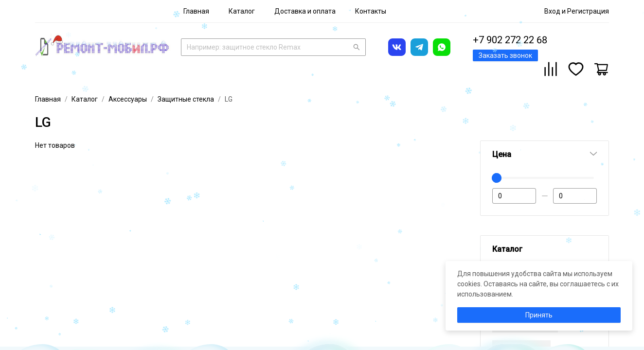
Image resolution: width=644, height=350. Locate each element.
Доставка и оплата (305, 11)
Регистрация (588, 11)
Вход (552, 11)
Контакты (371, 11)
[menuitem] (196, 11)
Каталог (242, 11)
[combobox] (273, 46)
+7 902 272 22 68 (510, 40)
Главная (196, 11)
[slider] (497, 178)
